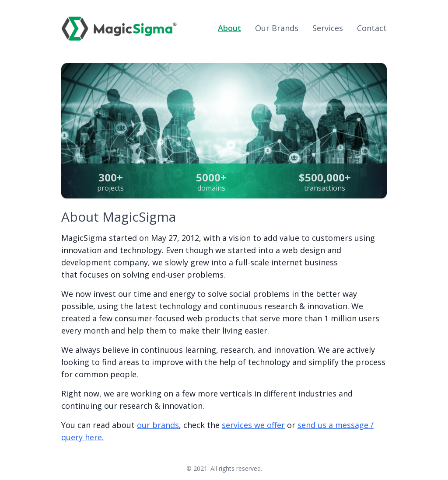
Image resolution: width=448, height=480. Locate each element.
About (229, 28)
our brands (158, 425)
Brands (277, 28)
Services (328, 28)
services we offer (253, 425)
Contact (372, 28)
